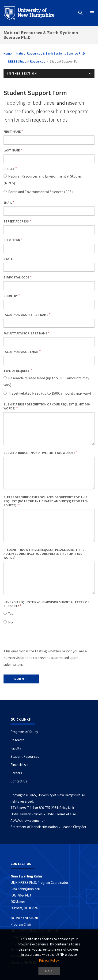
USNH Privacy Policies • (28, 814)
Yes (11, 613)
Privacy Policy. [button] (49, 960)
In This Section (22, 73)
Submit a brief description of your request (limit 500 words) (47, 406)
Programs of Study (24, 732)
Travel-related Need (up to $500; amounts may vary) (50, 393)
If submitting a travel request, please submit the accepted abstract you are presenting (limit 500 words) (44, 554)
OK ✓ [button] (49, 971)
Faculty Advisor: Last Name (25, 333)
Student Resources (25, 756)
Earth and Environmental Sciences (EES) (40, 192)
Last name (12, 150)
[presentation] (39, 639)
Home (8, 53)
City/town (12, 240)
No (11, 622)
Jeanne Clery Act (74, 827)
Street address (16, 221)
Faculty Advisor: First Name (26, 315)
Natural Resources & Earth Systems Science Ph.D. (41, 35)
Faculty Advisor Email (21, 352)
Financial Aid (19, 765)
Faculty (16, 748)
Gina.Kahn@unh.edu (25, 889)
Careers (16, 773)
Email (8, 202)
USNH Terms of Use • (63, 814)
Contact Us (19, 781)
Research (17, 740)
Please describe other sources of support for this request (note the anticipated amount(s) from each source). (46, 501)
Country (11, 296)
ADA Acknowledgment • (28, 820)
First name (12, 131)
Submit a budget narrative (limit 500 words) (39, 453)
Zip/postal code (16, 277)
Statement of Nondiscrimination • (36, 827)
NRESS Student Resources (27, 61)
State (8, 259)
